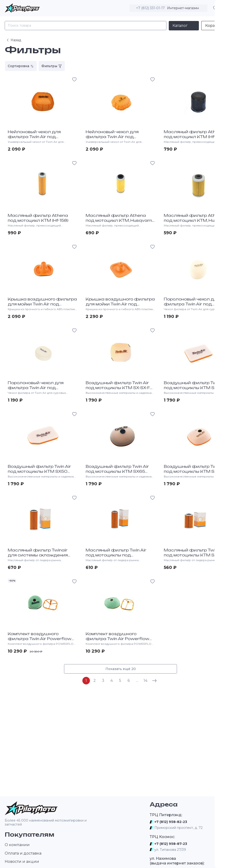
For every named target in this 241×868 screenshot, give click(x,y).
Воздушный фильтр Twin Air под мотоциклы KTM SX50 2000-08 (195, 388)
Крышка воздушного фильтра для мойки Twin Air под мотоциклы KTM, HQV (120, 304)
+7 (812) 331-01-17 (150, 8)
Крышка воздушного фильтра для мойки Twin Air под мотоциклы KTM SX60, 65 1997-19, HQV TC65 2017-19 (42, 306)
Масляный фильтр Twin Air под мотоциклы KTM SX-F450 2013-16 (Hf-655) (197, 555)
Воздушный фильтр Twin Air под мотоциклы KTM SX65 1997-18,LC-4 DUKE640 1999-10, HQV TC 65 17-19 (120, 474)
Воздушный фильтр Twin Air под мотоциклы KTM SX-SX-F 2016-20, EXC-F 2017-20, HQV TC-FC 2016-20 (118, 390)
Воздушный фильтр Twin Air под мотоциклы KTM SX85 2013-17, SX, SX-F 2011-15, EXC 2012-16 (195, 474)
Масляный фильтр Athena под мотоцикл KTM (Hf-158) (38, 218)
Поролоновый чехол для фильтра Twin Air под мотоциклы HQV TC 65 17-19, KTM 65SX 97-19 (39, 390)
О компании (17, 845)
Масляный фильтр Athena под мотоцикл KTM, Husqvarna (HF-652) (120, 220)
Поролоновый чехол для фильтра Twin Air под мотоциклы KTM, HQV (192, 304)
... (137, 681)
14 (145, 681)
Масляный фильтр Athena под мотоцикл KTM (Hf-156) (194, 134)
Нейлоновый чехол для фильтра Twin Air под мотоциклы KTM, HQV (34, 137)
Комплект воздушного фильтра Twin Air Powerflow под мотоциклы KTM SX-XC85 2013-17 (119, 641)
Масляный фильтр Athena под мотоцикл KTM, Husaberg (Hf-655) (197, 220)
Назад (14, 40)
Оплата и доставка (23, 853)
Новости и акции (22, 862)
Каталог (180, 26)
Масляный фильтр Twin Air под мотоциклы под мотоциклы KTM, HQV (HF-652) (119, 555)
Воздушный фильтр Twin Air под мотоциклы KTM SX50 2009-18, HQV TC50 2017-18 (39, 471)
